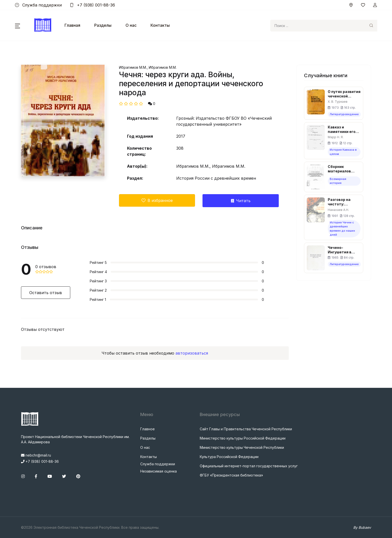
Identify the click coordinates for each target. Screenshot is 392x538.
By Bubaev (362, 527)
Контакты (160, 25)
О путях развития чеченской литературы (344, 94)
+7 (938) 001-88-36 (92, 5)
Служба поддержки (38, 5)
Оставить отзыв (46, 293)
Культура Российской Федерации (229, 457)
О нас (131, 25)
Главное (147, 429)
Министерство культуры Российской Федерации (243, 438)
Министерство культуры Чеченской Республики (242, 447)
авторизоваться (192, 353)
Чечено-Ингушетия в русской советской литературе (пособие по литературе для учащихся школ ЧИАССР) (343, 250)
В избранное (157, 200)
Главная (72, 25)
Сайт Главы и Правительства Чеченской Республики (246, 429)
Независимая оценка (158, 471)
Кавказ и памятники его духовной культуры (342, 129)
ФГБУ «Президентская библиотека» (231, 475)
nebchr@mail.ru (36, 455)
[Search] (318, 26)
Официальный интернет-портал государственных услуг (249, 466)
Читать (241, 201)
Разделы (103, 25)
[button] (17, 25)
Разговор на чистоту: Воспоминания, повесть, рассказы (342, 202)
